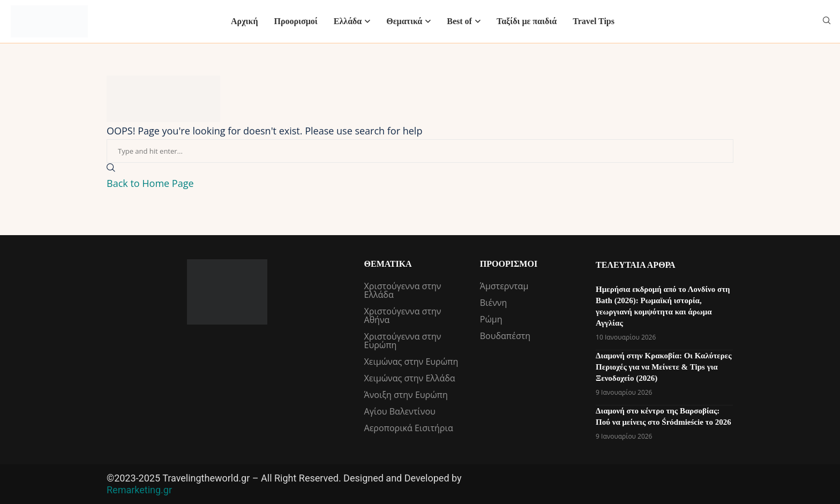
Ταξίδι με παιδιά (527, 21)
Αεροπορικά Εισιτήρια (409, 428)
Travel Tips (594, 21)
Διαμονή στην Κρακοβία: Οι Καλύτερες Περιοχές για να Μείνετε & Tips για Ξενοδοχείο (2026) (663, 367)
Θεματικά (404, 21)
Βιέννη (494, 303)
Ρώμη (491, 319)
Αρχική (244, 21)
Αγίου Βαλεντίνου (400, 411)
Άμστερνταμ (504, 286)
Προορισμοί (295, 21)
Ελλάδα (348, 21)
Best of (459, 21)
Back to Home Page (150, 183)
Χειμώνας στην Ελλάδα (410, 378)
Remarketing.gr (139, 490)
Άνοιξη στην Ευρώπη (406, 395)
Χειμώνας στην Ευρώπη (411, 362)
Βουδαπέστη (505, 336)
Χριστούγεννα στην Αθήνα (403, 315)
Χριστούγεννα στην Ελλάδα (403, 290)
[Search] (827, 22)
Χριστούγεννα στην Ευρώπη (403, 341)
